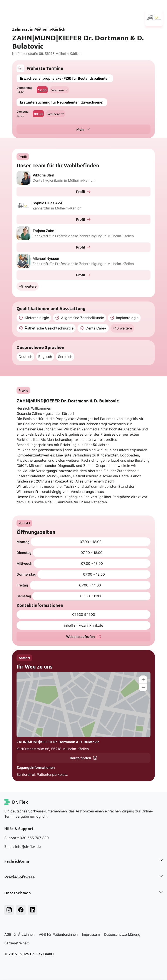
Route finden (83, 758)
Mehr (80, 129)
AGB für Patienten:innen (58, 934)
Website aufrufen (83, 637)
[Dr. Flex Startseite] (16, 802)
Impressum (91, 934)
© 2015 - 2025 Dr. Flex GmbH (29, 954)
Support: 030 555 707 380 (27, 838)
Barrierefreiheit (17, 943)
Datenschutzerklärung (122, 934)
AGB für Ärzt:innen (19, 934)
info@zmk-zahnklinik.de (83, 625)
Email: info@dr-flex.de (23, 847)
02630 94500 (84, 614)
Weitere (59, 90)
